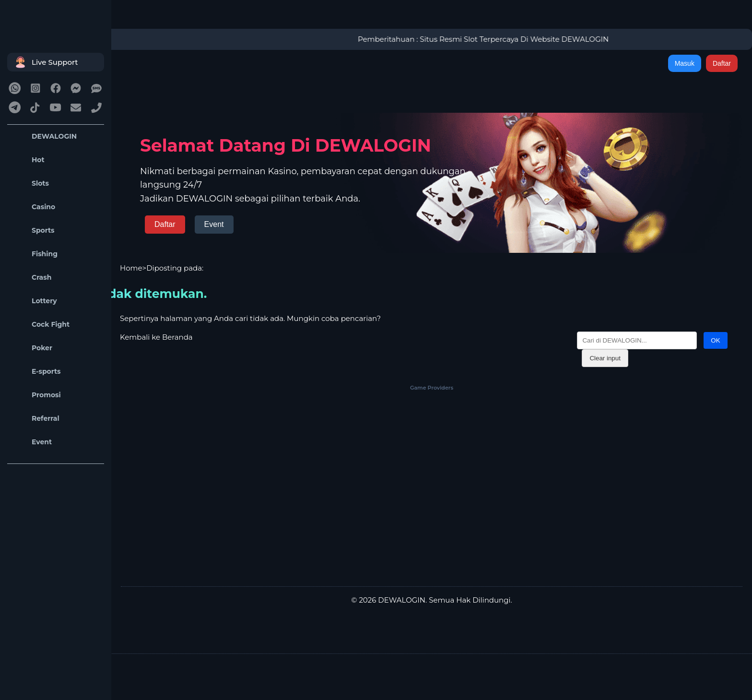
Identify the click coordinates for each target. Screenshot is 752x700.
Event (32, 442)
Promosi (36, 395)
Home (131, 268)
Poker (32, 348)
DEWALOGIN (44, 136)
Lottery (35, 301)
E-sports (36, 372)
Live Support (45, 62)
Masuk (685, 63)
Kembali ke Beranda (156, 337)
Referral (36, 419)
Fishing (35, 254)
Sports (33, 231)
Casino (34, 207)
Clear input (605, 358)
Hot (28, 160)
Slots (30, 184)
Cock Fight (41, 325)
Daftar (722, 63)
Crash (32, 278)
